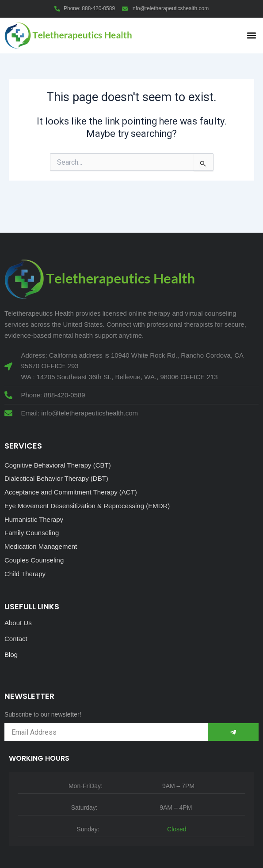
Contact (16, 639)
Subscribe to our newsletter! (43, 714)
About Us (18, 623)
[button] (251, 36)
